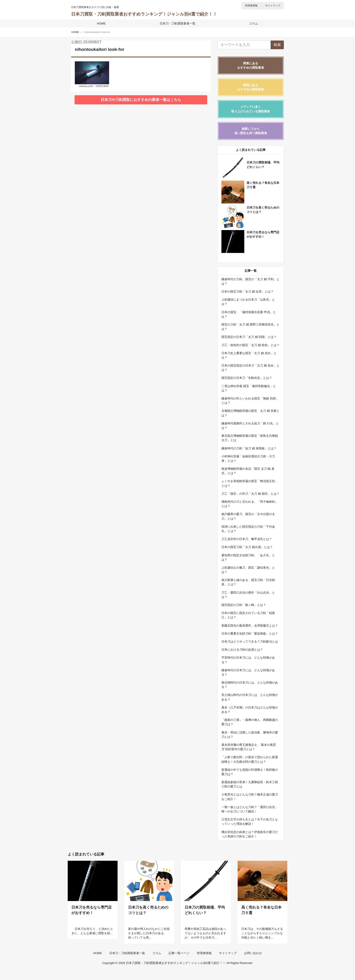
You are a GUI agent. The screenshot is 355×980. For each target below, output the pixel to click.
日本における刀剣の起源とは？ (242, 650)
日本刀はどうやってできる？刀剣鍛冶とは (250, 642)
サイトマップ (273, 5)
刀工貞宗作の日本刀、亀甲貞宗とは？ (247, 539)
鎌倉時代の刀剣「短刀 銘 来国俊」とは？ (249, 448)
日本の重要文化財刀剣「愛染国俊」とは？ (250, 634)
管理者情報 (251, 5)
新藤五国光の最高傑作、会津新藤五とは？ (250, 626)
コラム (253, 23)
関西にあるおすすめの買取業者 (251, 87)
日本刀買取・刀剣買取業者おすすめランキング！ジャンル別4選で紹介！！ (144, 14)
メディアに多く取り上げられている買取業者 (251, 109)
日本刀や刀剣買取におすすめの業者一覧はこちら (141, 100)
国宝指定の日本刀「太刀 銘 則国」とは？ (249, 337)
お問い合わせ (253, 962)
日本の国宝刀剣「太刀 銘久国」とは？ (247, 547)
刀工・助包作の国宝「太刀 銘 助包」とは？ (250, 345)
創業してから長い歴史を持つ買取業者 (251, 131)
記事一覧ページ (179, 962)
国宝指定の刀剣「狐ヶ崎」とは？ (244, 605)
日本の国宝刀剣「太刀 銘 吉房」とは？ (247, 292)
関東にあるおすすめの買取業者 (251, 65)
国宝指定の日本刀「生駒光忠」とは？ (247, 378)
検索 (277, 45)
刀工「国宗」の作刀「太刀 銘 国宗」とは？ (250, 494)
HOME (102, 23)
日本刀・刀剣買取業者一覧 (177, 23)
